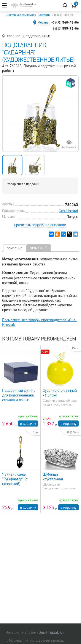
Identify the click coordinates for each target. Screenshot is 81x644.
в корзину (28, 423)
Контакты (44, 15)
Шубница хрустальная (53, 477)
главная (14, 36)
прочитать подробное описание (40, 225)
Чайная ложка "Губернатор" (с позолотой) (15, 479)
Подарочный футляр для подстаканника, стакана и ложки (19, 395)
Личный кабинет (63, 15)
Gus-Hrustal (68, 211)
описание (15, 248)
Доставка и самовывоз (21, 15)
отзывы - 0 (39, 248)
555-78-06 (66, 28)
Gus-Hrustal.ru (50, 632)
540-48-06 (65, 22)
